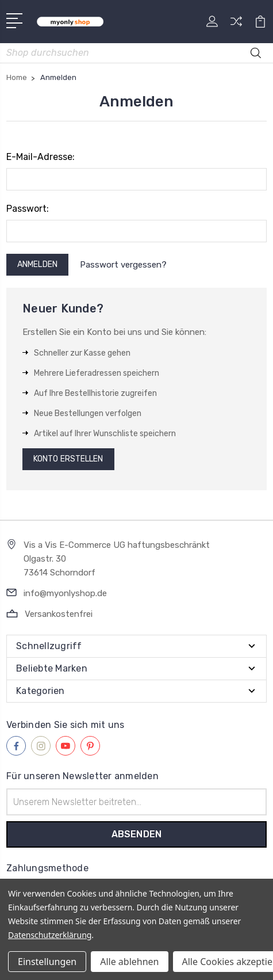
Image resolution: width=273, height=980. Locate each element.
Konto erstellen (68, 459)
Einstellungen (47, 962)
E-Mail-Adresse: (41, 157)
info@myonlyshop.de (65, 593)
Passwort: (28, 209)
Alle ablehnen (129, 962)
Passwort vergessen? (123, 265)
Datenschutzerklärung (50, 935)
